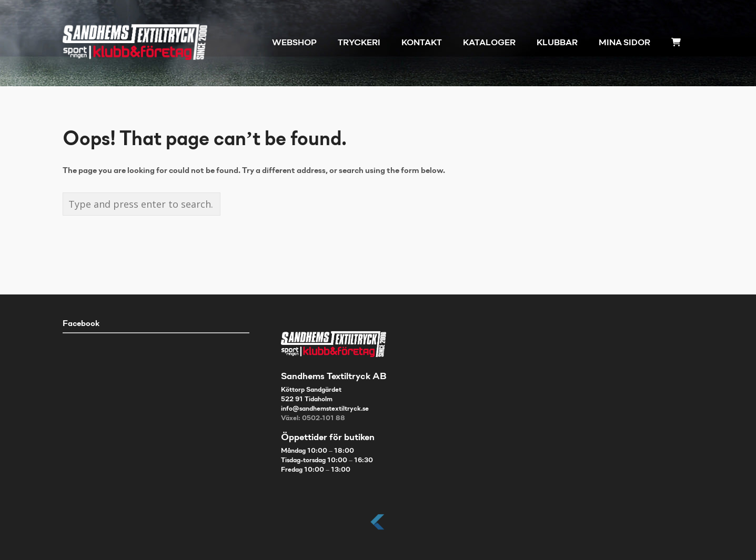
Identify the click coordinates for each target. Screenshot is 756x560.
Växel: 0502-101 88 (313, 419)
